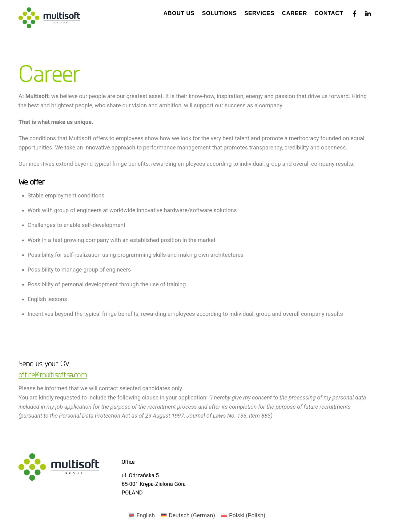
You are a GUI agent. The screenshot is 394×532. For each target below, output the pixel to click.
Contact (329, 13)
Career (294, 13)
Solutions (219, 13)
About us (179, 13)
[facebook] (355, 12)
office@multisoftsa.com (53, 374)
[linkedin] (368, 12)
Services (259, 13)
